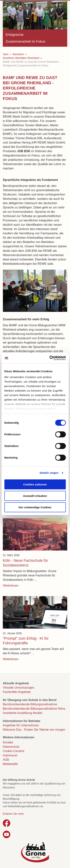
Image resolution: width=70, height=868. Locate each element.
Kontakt (8, 742)
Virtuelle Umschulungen (19, 688)
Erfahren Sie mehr (13, 814)
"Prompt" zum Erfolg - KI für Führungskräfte (26, 641)
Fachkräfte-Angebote (17, 692)
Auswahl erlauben (35, 496)
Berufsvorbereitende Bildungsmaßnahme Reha (34, 709)
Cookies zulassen (35, 484)
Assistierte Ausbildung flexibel (22, 713)
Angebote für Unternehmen (21, 725)
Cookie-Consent (14, 751)
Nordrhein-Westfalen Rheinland (21, 58)
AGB (6, 760)
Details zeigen (49, 473)
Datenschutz (11, 747)
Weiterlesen (11, 586)
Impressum (10, 755)
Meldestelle (10, 764)
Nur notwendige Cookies (35, 507)
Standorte (18, 54)
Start (6, 54)
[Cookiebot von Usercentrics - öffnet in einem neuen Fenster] (50, 358)
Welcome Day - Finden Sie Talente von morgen (34, 730)
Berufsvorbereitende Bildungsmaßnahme (30, 704)
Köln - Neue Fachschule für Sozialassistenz (25, 563)
